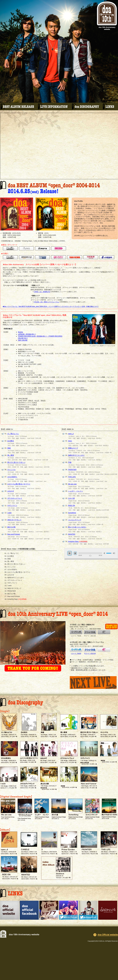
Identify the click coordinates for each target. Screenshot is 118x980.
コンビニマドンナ (75, 520)
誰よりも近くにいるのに (77, 527)
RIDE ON (72, 505)
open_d (71, 434)
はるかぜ (11, 491)
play (70, 553)
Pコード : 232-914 (90, 651)
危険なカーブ (73, 448)
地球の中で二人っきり (76, 455)
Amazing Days (78, 541)
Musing (20, 332)
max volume (114, 553)
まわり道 (71, 498)
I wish (9, 513)
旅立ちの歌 (11, 527)
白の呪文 (11, 441)
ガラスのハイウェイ (15, 498)
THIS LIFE (72, 477)
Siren (70, 441)
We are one (72, 484)
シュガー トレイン (76, 491)
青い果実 (11, 455)
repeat (90, 556)
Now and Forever (14, 534)
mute (105, 553)
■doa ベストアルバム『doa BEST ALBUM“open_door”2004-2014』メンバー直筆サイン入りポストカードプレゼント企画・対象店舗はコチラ (51, 306)
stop (75, 553)
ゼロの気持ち (12, 477)
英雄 (9, 448)
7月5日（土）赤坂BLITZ (42, 292)
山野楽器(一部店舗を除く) (27, 334)
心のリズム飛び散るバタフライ (19, 484)
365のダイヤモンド (14, 520)
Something (72, 513)
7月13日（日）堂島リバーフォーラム (46, 302)
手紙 (70, 462)
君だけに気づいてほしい (16, 462)
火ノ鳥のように (13, 434)
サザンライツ (12, 505)
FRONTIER (72, 470)
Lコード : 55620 (76, 651)
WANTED (72, 534)
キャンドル (11, 470)
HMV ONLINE (23, 340)
